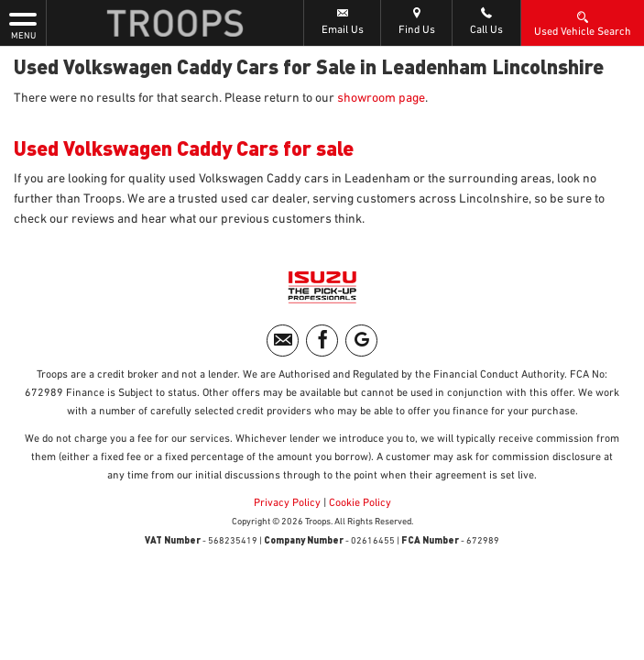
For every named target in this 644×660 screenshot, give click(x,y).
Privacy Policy (287, 503)
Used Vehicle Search (583, 23)
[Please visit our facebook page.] (322, 341)
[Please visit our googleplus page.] (361, 341)
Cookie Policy (360, 503)
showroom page (381, 98)
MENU (23, 25)
